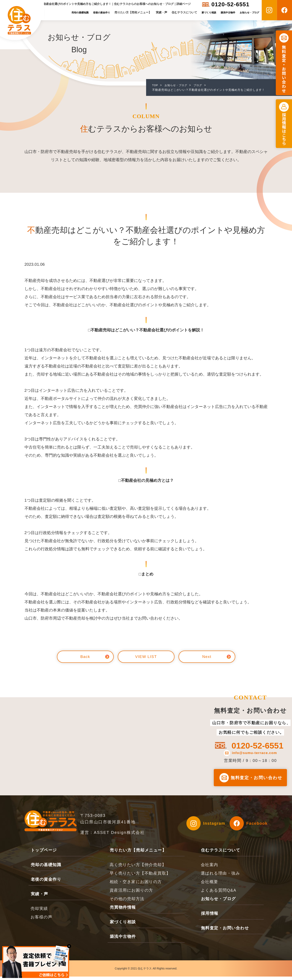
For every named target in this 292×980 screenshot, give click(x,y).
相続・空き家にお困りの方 (136, 885)
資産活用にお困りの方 (131, 894)
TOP (155, 85)
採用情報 (210, 917)
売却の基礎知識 (80, 13)
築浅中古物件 (228, 13)
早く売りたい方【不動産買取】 (140, 877)
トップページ (44, 854)
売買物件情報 (123, 911)
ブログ (200, 85)
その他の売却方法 (127, 902)
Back (85, 657)
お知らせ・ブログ (249, 13)
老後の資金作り (102, 13)
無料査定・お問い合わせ (225, 931)
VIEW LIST (146, 657)
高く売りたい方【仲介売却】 (138, 868)
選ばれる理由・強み (220, 877)
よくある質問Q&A (219, 894)
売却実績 (39, 912)
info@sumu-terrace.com (255, 753)
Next (207, 657)
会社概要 (210, 885)
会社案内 (210, 868)
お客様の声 (42, 920)
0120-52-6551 (230, 4)
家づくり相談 (209, 13)
